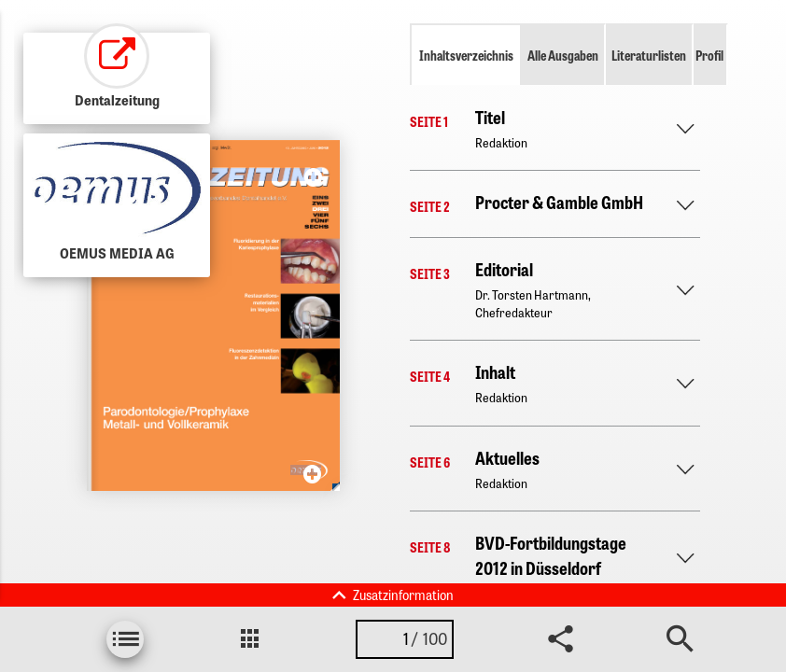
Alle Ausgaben (563, 55)
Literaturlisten (649, 55)
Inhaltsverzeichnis (466, 55)
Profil (709, 55)
